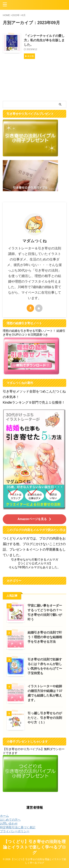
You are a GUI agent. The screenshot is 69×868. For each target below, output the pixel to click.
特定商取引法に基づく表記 (18, 827)
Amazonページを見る (34, 519)
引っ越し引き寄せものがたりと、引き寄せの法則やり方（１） (45, 718)
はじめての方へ (10, 820)
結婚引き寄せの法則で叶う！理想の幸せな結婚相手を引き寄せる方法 (45, 637)
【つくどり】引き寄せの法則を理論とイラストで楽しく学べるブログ (35, 847)
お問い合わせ (9, 824)
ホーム (4, 816)
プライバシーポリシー (15, 831)
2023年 (16, 15)
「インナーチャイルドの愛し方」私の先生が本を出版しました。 (44, 40)
